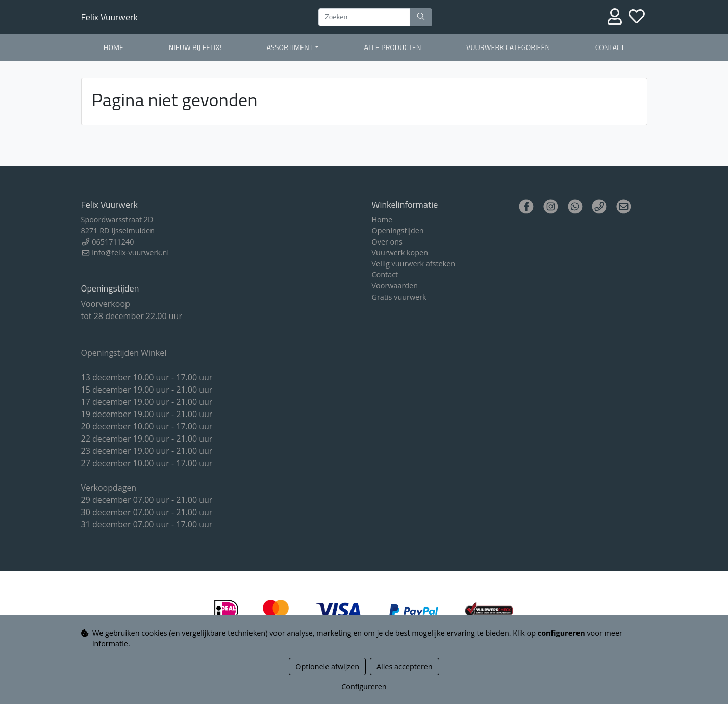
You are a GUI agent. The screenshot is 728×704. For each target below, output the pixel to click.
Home (114, 47)
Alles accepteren (405, 666)
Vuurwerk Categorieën (508, 47)
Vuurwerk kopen (400, 252)
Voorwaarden (395, 286)
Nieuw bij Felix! (195, 47)
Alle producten (392, 47)
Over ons (387, 242)
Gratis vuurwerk (399, 297)
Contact (610, 47)
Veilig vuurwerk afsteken (414, 264)
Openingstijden (398, 230)
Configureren (364, 686)
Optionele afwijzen (327, 666)
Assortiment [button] (290, 47)
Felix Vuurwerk (109, 17)
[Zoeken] (364, 17)
